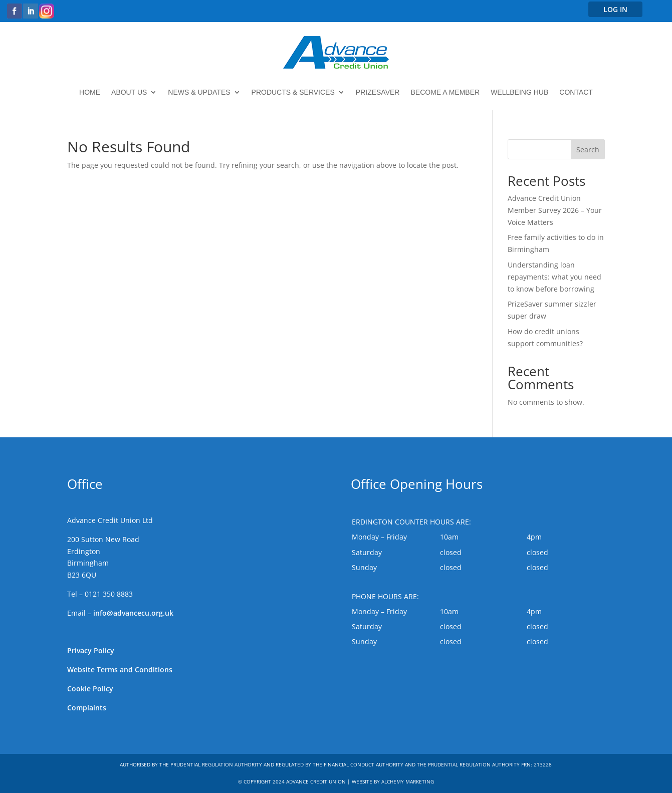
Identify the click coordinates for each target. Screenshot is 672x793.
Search (588, 150)
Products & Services (293, 92)
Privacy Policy (91, 650)
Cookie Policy (90, 689)
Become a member (445, 92)
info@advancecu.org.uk (133, 613)
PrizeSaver (378, 92)
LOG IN (615, 9)
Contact (576, 92)
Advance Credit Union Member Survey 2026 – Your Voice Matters (555, 210)
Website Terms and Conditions (120, 670)
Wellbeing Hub (519, 92)
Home (90, 92)
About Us (129, 92)
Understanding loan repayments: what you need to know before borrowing (554, 277)
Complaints (87, 708)
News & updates (199, 92)
